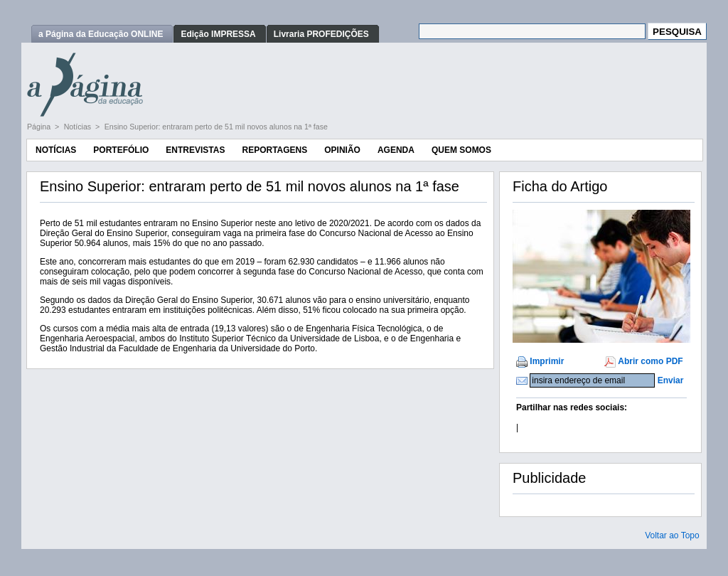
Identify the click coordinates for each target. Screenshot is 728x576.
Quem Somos (461, 150)
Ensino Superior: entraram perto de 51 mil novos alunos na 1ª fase (216, 127)
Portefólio (121, 150)
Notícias (79, 127)
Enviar (671, 380)
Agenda (396, 150)
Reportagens (274, 150)
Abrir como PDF (650, 361)
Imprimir (547, 361)
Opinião (342, 150)
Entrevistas (195, 150)
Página (40, 127)
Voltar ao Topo (672, 535)
